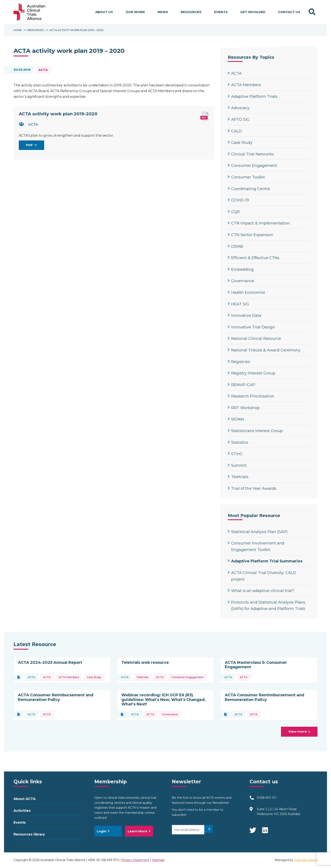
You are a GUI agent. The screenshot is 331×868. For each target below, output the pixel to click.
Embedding (241, 269)
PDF (32, 145)
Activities (22, 811)
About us (104, 12)
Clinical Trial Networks (251, 154)
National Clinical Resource (254, 339)
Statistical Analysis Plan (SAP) (258, 532)
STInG (235, 454)
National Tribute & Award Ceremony (264, 350)
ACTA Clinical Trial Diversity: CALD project (262, 576)
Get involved (253, 12)
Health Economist (246, 293)
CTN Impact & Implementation (259, 223)
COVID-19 (238, 200)
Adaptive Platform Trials (253, 97)
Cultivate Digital (306, 860)
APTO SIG (239, 120)
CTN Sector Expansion (251, 235)
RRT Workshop (244, 408)
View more (301, 733)
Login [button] (103, 831)
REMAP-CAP (241, 385)
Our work (135, 12)
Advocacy (239, 108)
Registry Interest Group (252, 373)
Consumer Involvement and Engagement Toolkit (256, 546)
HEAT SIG (238, 304)
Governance (241, 281)
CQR (234, 212)
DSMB (235, 246)
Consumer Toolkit (246, 177)
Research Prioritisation (251, 396)
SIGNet (236, 419)
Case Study (240, 143)
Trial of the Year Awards (252, 488)
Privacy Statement (135, 860)
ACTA (43, 70)
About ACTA (24, 799)
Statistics (238, 442)
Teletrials (238, 477)
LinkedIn (265, 828)
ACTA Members (244, 85)
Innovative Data (245, 316)
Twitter (253, 828)
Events (221, 12)
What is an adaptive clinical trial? (261, 591)
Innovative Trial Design (251, 327)
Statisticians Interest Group (255, 431)
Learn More (139, 831)
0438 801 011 (267, 798)
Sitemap (158, 860)
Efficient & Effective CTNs (254, 258)
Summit (237, 465)
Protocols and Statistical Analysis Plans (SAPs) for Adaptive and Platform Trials (267, 606)
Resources (191, 12)
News (163, 12)
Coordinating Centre (249, 189)
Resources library (29, 834)
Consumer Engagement (252, 166)
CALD (235, 131)
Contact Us (289, 12)
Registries (239, 362)
